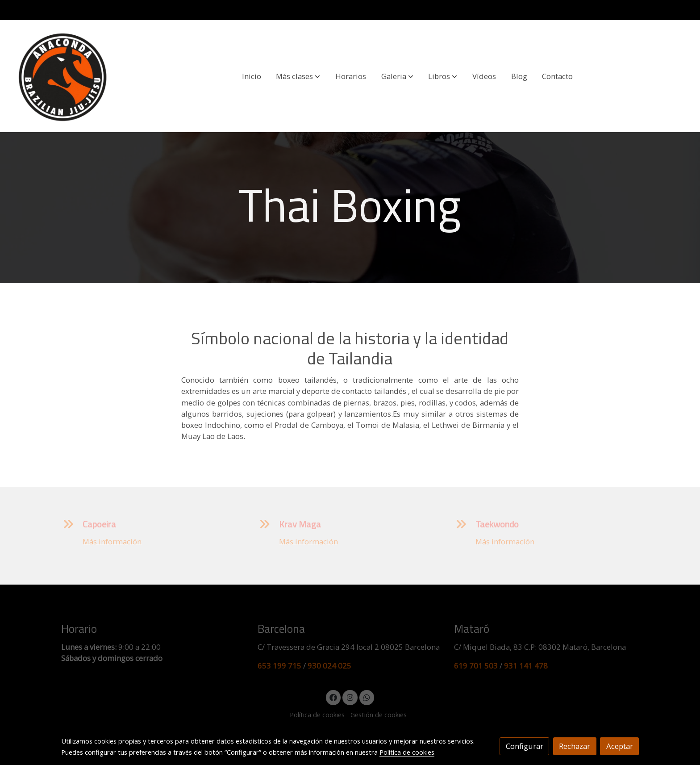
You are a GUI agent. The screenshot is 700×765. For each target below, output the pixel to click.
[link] (63, 76)
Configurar (525, 746)
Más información (112, 541)
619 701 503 (476, 666)
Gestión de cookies (379, 715)
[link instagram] (350, 697)
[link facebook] (333, 697)
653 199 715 (279, 666)
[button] (298, 76)
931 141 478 (526, 666)
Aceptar (620, 746)
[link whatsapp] (367, 697)
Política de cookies (317, 715)
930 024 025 (329, 666)
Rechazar (575, 746)
